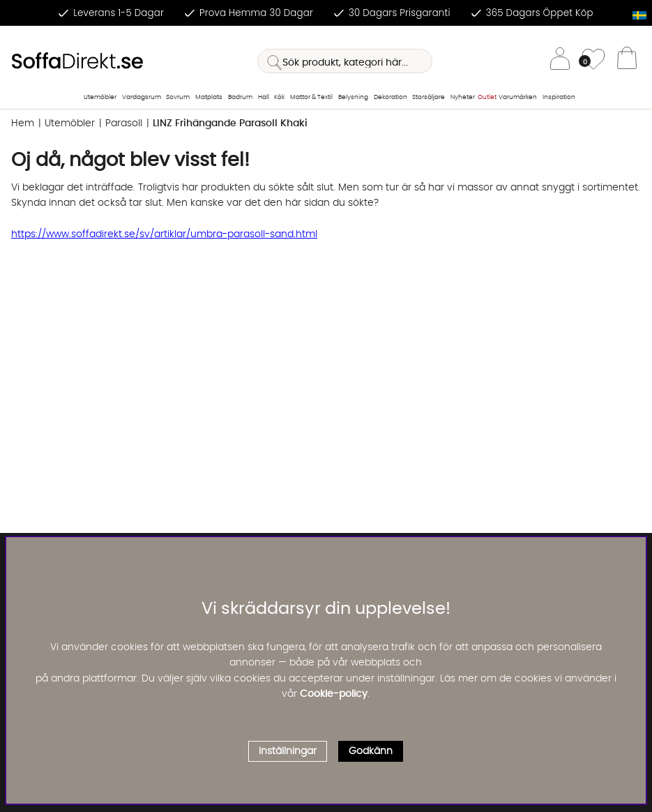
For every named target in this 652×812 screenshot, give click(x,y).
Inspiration (559, 97)
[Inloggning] (560, 61)
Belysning (353, 97)
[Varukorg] (627, 61)
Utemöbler (100, 97)
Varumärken (518, 97)
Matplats (209, 97)
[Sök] (345, 61)
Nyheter (463, 97)
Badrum (240, 97)
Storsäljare (429, 97)
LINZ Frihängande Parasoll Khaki (230, 123)
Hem (23, 123)
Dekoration (391, 97)
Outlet (487, 97)
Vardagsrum (142, 97)
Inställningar (288, 751)
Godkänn (371, 751)
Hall (264, 97)
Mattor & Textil (311, 97)
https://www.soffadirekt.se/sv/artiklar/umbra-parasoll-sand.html (164, 234)
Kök (279, 97)
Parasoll (124, 123)
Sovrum (178, 97)
